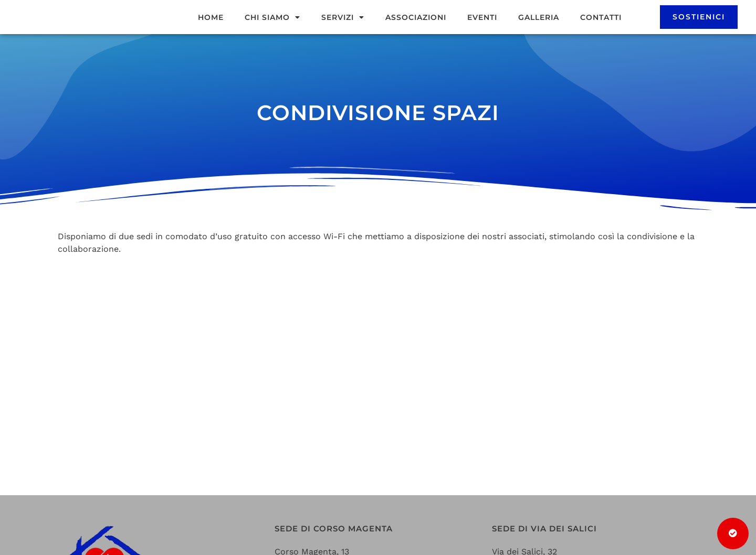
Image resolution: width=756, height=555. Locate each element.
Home (211, 30)
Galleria (539, 30)
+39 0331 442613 (309, 477)
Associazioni (416, 30)
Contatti (601, 30)
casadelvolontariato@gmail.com (342, 465)
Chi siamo (272, 30)
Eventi (482, 30)
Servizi (343, 30)
